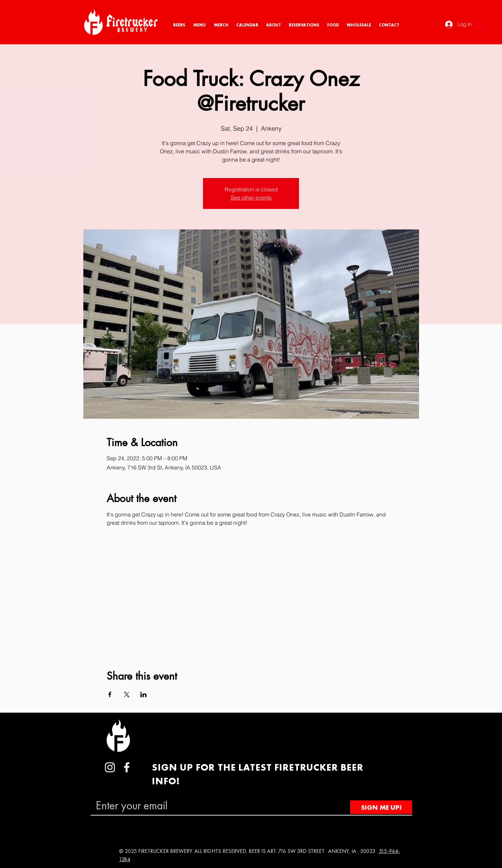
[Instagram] (110, 767)
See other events (251, 198)
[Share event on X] (127, 694)
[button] (481, 24)
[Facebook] (127, 767)
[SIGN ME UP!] (381, 807)
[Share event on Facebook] (110, 694)
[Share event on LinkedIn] (144, 694)
